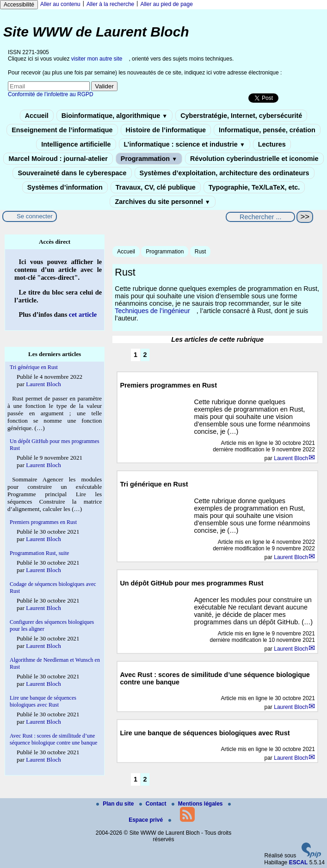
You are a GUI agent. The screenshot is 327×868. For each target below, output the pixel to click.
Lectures (272, 144)
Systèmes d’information (65, 187)
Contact (154, 804)
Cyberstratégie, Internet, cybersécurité (241, 116)
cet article (83, 314)
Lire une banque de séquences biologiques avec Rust (43, 701)
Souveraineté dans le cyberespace (72, 173)
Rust (201, 252)
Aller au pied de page (166, 4)
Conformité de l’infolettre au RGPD (51, 94)
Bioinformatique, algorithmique (114, 116)
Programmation (149, 159)
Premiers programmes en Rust (43, 522)
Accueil (37, 116)
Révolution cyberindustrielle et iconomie (254, 159)
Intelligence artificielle (76, 144)
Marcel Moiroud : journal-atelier (58, 159)
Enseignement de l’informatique (62, 130)
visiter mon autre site (97, 59)
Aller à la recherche (110, 4)
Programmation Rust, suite (39, 553)
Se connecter (35, 216)
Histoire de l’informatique (166, 130)
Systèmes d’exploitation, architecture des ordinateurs (225, 173)
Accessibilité (19, 5)
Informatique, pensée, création (267, 130)
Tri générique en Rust (34, 367)
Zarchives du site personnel (162, 202)
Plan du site (116, 804)
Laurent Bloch (291, 458)
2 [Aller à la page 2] (145, 355)
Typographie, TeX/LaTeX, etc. (254, 187)
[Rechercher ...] (260, 217)
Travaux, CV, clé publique (156, 187)
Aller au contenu (60, 4)
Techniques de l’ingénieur (152, 311)
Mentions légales (198, 804)
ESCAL (299, 862)
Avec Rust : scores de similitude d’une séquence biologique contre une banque (53, 739)
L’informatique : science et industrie (185, 144)
